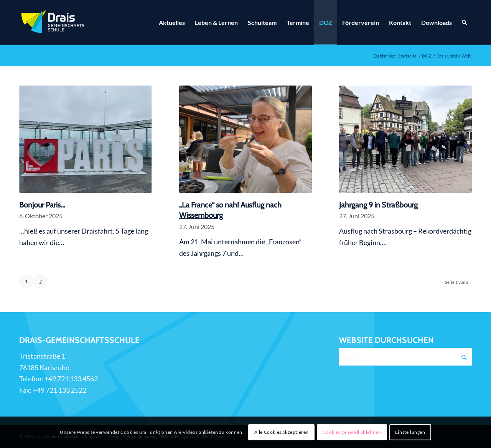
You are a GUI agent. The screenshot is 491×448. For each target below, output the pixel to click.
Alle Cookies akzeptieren (282, 432)
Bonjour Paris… (42, 205)
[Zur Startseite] (54, 23)
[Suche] (464, 23)
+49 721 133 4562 (71, 379)
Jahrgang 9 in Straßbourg (378, 205)
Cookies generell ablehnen (352, 432)
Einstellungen (410, 432)
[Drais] (405, 357)
